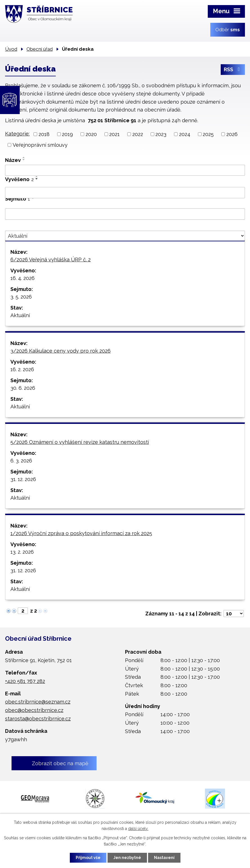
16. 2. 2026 (22, 369)
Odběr (228, 30)
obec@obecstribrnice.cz (34, 710)
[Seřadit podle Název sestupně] (24, 160)
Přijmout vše (88, 858)
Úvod (11, 49)
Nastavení (164, 858)
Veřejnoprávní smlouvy (40, 145)
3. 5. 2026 (21, 297)
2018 (44, 134)
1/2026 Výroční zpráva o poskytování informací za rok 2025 (81, 533)
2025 (208, 134)
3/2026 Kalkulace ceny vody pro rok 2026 (61, 351)
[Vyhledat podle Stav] (125, 236)
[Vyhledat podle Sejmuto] (125, 214)
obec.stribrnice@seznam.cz (38, 702)
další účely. (138, 829)
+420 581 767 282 (25, 681)
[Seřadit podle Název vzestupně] (24, 157)
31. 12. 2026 (23, 479)
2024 (185, 134)
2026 (232, 134)
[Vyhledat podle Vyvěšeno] (125, 193)
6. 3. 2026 (21, 461)
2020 (91, 134)
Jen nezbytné (127, 858)
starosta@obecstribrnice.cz (38, 719)
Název (13, 160)
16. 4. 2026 (23, 278)
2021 (114, 134)
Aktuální (20, 315)
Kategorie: (17, 134)
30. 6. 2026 (23, 388)
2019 (67, 134)
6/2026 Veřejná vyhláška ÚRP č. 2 (51, 260)
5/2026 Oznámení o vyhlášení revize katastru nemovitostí (80, 442)
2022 (138, 134)
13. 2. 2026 (22, 552)
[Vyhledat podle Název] (125, 170)
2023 (161, 134)
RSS (233, 70)
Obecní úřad (40, 49)
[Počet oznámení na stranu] (234, 614)
